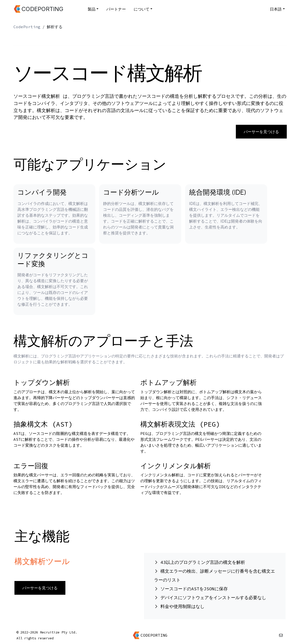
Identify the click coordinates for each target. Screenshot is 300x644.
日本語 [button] (276, 9)
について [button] (142, 9)
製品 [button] (92, 9)
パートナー (116, 9)
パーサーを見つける (261, 132)
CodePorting (27, 27)
